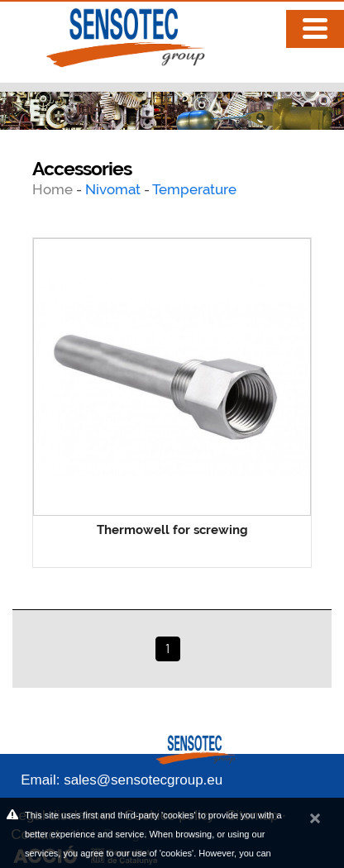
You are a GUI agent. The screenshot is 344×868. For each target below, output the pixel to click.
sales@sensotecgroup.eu (143, 780)
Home (54, 189)
